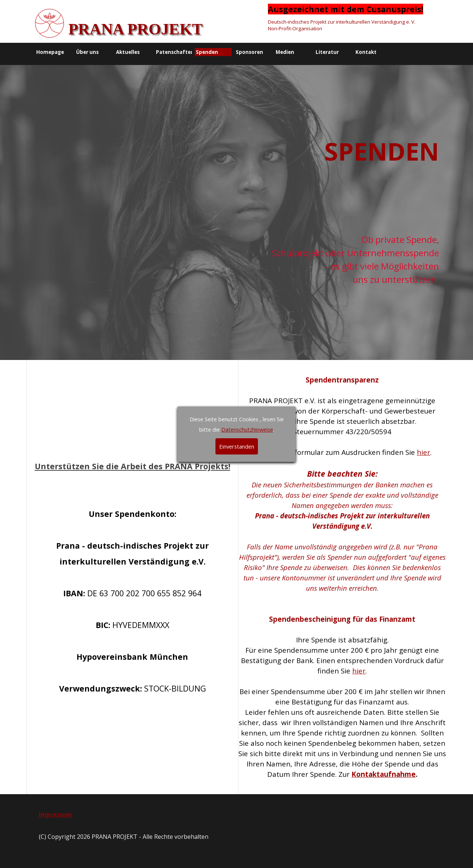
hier (423, 452)
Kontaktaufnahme (384, 774)
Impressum (55, 814)
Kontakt (366, 52)
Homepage (50, 52)
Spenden (207, 52)
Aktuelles (128, 52)
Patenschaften (175, 52)
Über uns (87, 52)
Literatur (327, 52)
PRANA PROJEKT (135, 29)
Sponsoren (249, 52)
